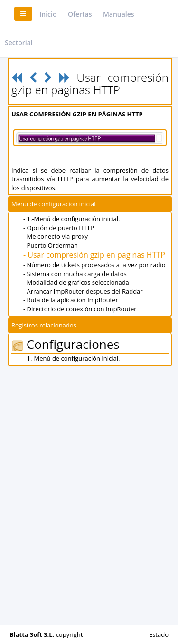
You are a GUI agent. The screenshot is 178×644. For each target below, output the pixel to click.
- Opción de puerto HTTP (59, 228)
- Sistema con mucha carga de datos (75, 274)
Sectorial (19, 43)
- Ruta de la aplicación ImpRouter (71, 300)
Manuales (119, 14)
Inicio (48, 14)
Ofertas (80, 14)
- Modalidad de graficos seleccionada (76, 282)
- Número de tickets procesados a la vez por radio (94, 265)
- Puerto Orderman (51, 245)
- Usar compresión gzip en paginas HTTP (94, 255)
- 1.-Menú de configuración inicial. (71, 219)
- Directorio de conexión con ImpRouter (80, 309)
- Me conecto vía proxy (56, 236)
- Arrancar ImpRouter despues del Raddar (83, 291)
